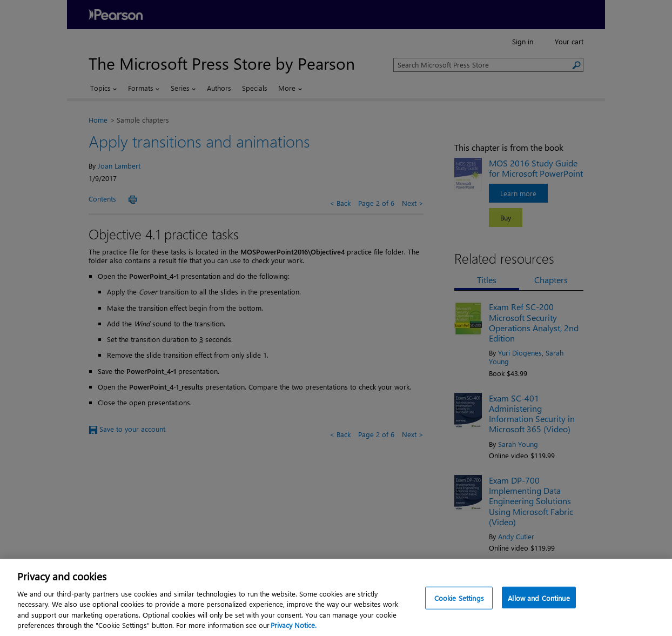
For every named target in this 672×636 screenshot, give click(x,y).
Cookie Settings (459, 623)
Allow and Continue (539, 623)
